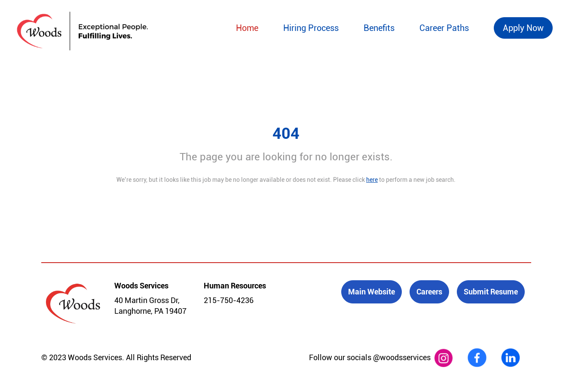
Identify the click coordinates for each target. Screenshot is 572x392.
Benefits (379, 28)
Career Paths (444, 28)
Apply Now (523, 28)
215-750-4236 (229, 300)
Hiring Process (311, 28)
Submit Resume (491, 292)
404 (286, 134)
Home (247, 28)
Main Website (372, 292)
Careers (429, 292)
